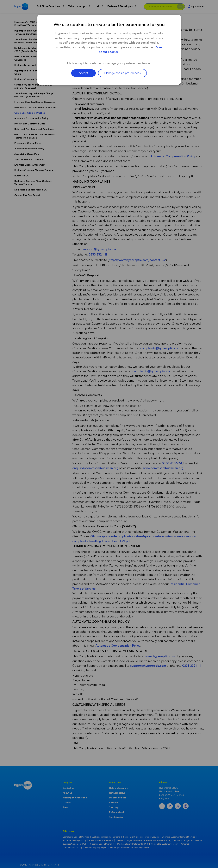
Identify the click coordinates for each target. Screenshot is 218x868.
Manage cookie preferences (123, 73)
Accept (83, 73)
